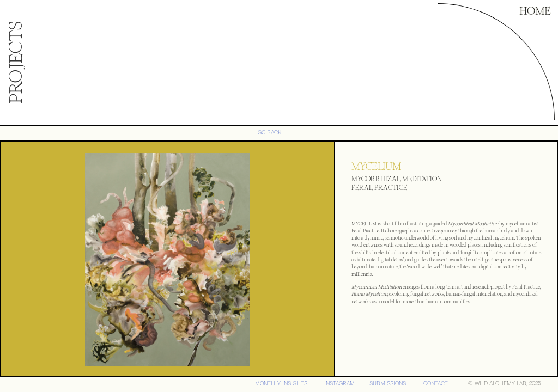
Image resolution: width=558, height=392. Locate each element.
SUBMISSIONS (388, 384)
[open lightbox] (167, 259)
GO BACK (270, 133)
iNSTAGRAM (339, 384)
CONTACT (436, 384)
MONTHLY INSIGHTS (281, 384)
